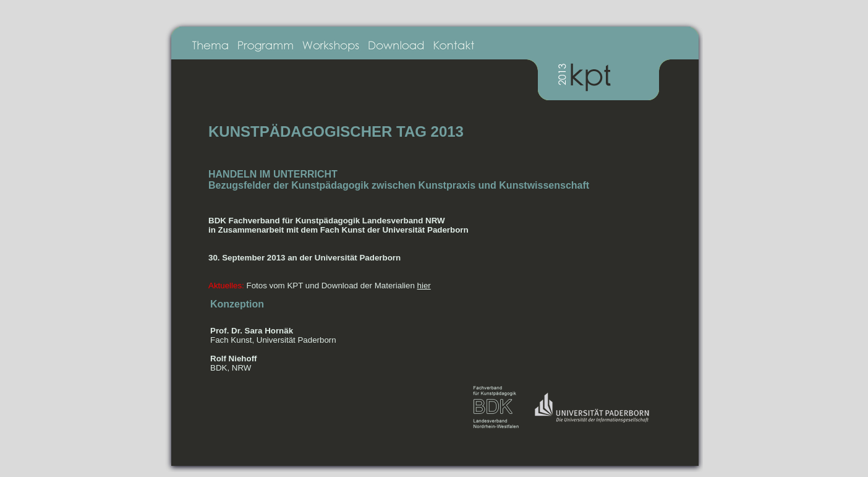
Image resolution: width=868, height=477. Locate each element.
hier (424, 286)
